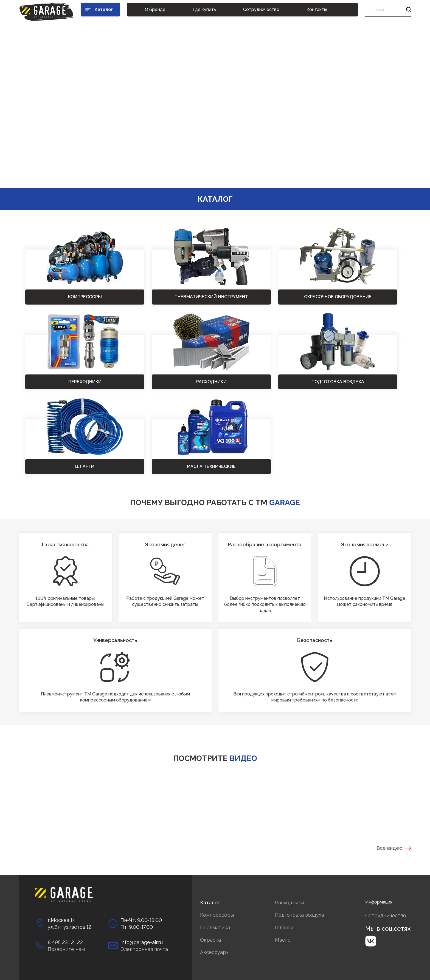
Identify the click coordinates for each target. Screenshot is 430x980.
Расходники (290, 903)
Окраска (210, 940)
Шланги (284, 928)
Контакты (317, 9)
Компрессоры (217, 915)
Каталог (210, 903)
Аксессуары (215, 952)
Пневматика (215, 928)
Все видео (394, 848)
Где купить (204, 9)
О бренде (155, 9)
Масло (283, 940)
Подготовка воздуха (300, 915)
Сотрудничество (261, 9)
